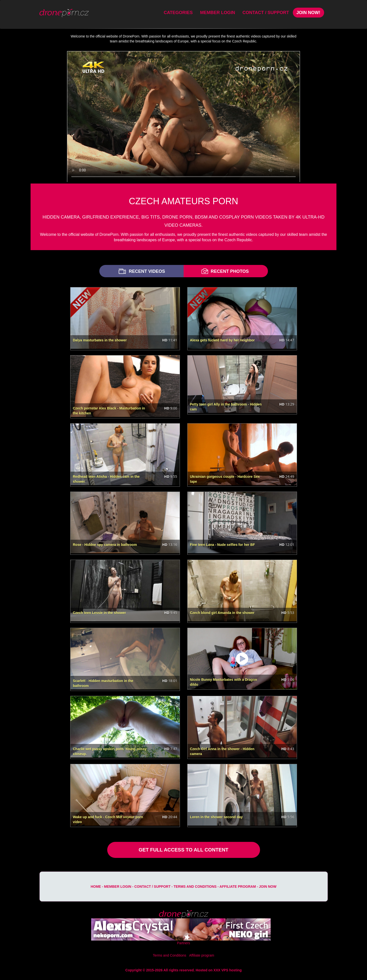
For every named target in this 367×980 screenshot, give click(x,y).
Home (96, 887)
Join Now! (308, 13)
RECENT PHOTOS (225, 271)
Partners (183, 943)
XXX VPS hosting (227, 970)
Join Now (268, 887)
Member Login (218, 13)
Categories (178, 13)
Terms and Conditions (195, 887)
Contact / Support (266, 13)
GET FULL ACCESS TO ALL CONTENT (183, 850)
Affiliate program (238, 887)
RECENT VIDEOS (141, 271)
